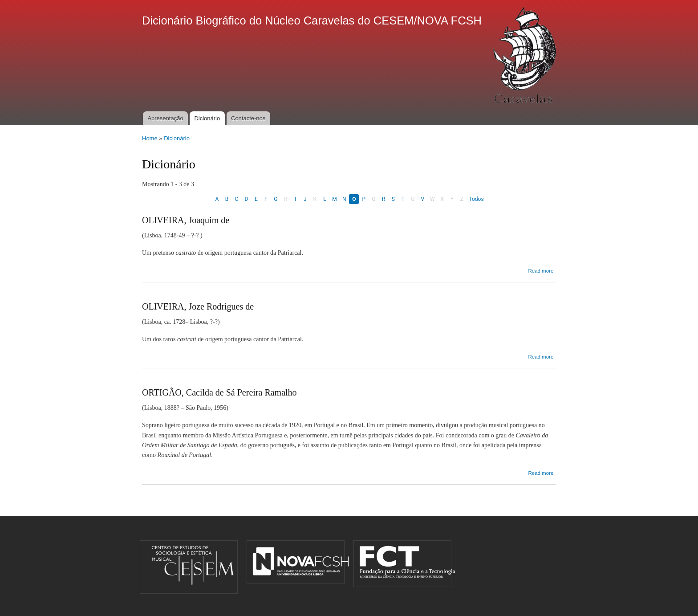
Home (150, 138)
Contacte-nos (248, 118)
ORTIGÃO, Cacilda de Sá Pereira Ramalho (219, 392)
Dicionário (207, 118)
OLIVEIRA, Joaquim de (186, 220)
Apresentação (165, 118)
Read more (541, 271)
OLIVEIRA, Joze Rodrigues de (198, 306)
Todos (476, 199)
